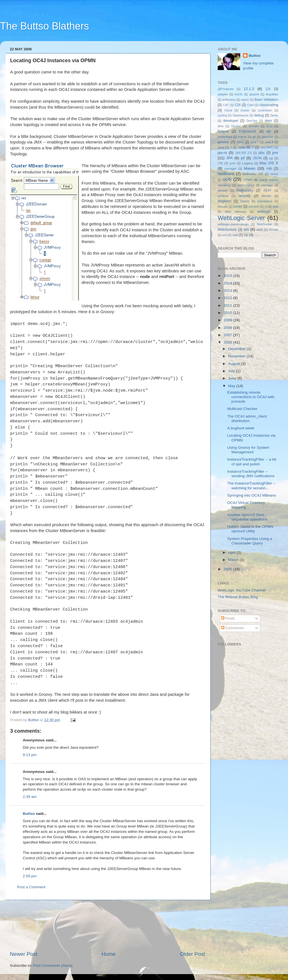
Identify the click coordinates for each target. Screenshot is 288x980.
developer (231, 121)
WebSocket (265, 224)
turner (238, 207)
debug (259, 115)
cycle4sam (265, 110)
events (242, 137)
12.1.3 (249, 89)
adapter (223, 94)
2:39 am (30, 797)
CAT (226, 105)
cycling (222, 115)
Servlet (266, 196)
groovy (223, 142)
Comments (232, 628)
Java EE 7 (225, 147)
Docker (236, 126)
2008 (228, 328)
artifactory (229, 100)
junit (232, 163)
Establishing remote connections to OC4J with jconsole (251, 397)
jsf (243, 158)
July (232, 371)
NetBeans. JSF (253, 174)
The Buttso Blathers (44, 26)
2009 (228, 320)
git (254, 137)
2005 (228, 569)
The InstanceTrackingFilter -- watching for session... (251, 485)
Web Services (236, 212)
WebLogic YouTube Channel (242, 590)
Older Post (193, 954)
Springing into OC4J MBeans (252, 495)
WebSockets (227, 230)
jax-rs (222, 153)
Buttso (29, 814)
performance (246, 185)
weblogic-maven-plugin (233, 224)
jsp (271, 158)
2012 (228, 298)
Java (240, 142)
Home (109, 954)
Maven (250, 168)
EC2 (270, 126)
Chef (250, 105)
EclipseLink (247, 131)
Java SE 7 (246, 147)
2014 (228, 283)
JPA (229, 158)
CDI (238, 105)
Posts (228, 618)
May (232, 386)
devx (269, 121)
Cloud (228, 110)
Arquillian (272, 94)
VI (266, 207)
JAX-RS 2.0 (243, 153)
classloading (269, 105)
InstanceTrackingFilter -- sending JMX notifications (251, 474)
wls (246, 229)
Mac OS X (269, 163)
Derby (274, 115)
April (232, 552)
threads (223, 207)
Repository (245, 190)
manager (230, 169)
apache (254, 94)
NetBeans (226, 174)
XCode (274, 230)
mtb (269, 169)
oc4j (227, 179)
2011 (228, 305)
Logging (247, 163)
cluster (245, 110)
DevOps (252, 121)
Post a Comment (31, 887)
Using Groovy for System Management (248, 450)
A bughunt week (241, 428)
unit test (254, 207)
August (235, 364)
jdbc (262, 153)
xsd (235, 235)
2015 (228, 276)
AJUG (239, 94)
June (233, 378)
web (275, 207)
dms (220, 126)
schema (223, 196)
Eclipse (223, 131)
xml (225, 235)
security (245, 196)
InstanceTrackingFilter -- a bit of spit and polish (252, 462)
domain (254, 126)
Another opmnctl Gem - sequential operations (247, 517)
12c (268, 89)
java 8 (269, 142)
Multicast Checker (242, 409)
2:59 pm (30, 876)
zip (246, 235)
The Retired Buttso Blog (238, 597)
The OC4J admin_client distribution (247, 419)
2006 (228, 342)
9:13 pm (30, 755)
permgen (267, 185)
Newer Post (24, 954)
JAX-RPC (267, 147)
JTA (220, 163)
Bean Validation (266, 100)
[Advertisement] (108, 925)
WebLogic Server (241, 218)
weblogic (264, 212)
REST (268, 190)
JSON (257, 158)
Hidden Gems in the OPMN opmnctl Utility (250, 529)
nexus (274, 174)
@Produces (226, 89)
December (237, 349)
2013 (228, 291)
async (245, 100)
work (260, 230)
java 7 (255, 142)
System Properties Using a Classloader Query (250, 541)
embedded (225, 137)
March (234, 560)
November (237, 356)
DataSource (241, 115)
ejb (269, 131)
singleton (225, 201)
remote (222, 190)
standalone (265, 201)
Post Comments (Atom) (53, 966)
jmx (275, 153)
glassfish (267, 137)
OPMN (248, 180)
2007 (228, 335)
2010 (228, 313)
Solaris (245, 201)
